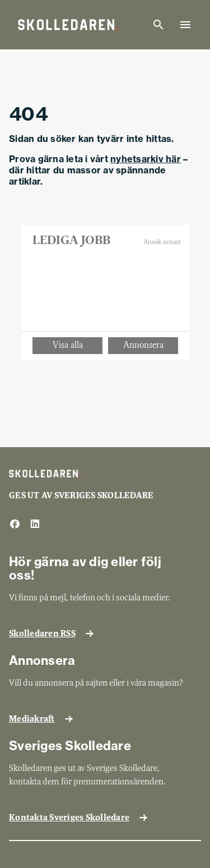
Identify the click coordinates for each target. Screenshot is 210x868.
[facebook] (15, 524)
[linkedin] (35, 524)
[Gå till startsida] (68, 25)
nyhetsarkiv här (146, 159)
